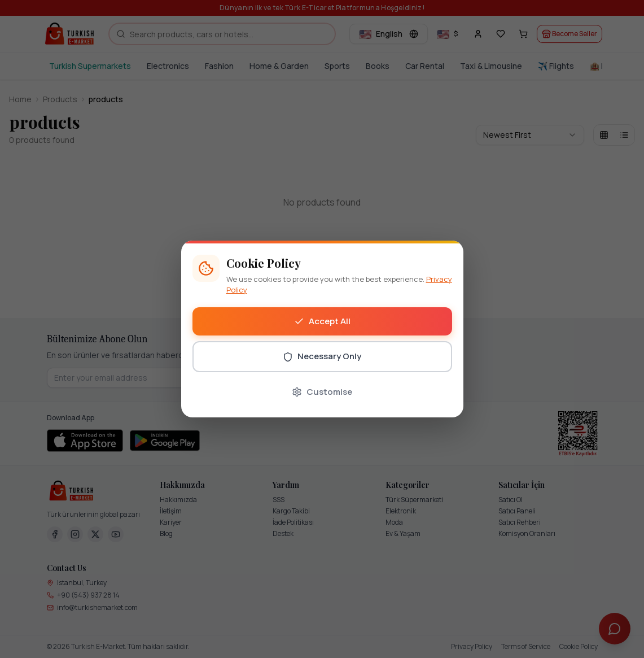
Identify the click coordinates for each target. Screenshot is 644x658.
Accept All (322, 321)
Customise (322, 392)
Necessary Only (322, 356)
